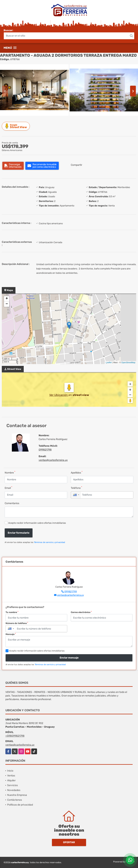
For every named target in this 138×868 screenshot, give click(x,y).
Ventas (11, 776)
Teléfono (76, 488)
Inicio (10, 771)
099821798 (45, 450)
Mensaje (11, 634)
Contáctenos (15, 800)
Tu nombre (12, 612)
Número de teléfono (17, 623)
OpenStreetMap (128, 362)
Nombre (10, 473)
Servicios (12, 785)
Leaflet (109, 362)
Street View (16, 126)
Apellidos (77, 473)
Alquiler (11, 780)
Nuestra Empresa (17, 795)
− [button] (7, 304)
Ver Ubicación (59, 395)
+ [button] (7, 299)
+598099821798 (15, 736)
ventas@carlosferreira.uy (53, 460)
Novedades (14, 790)
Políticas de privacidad (20, 805)
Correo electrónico (81, 612)
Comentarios (12, 503)
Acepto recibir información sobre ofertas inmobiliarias (37, 523)
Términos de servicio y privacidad (50, 542)
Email (8, 488)
